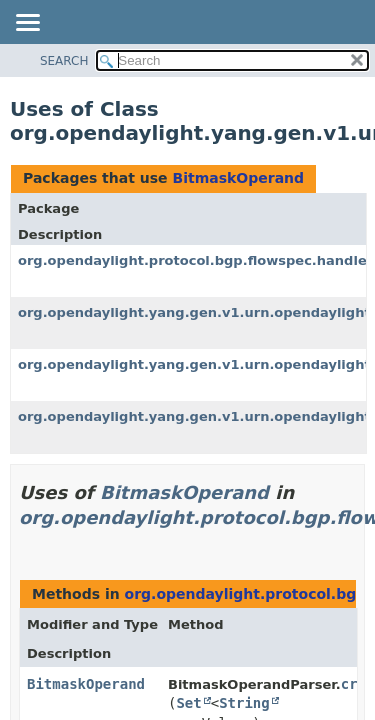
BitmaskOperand (238, 178)
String (244, 703)
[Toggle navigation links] (27, 24)
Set (188, 703)
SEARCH (64, 61)
